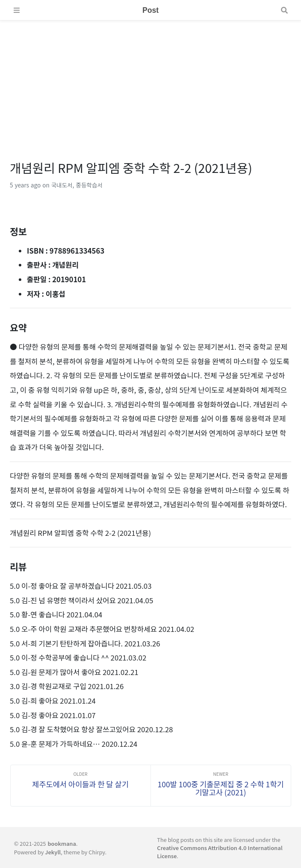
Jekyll (53, 852)
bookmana (62, 843)
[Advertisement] (150, 80)
